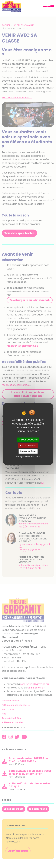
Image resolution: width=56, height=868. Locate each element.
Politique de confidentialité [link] (28, 457)
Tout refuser (28, 445)
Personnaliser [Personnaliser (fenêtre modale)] (28, 451)
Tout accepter (28, 440)
